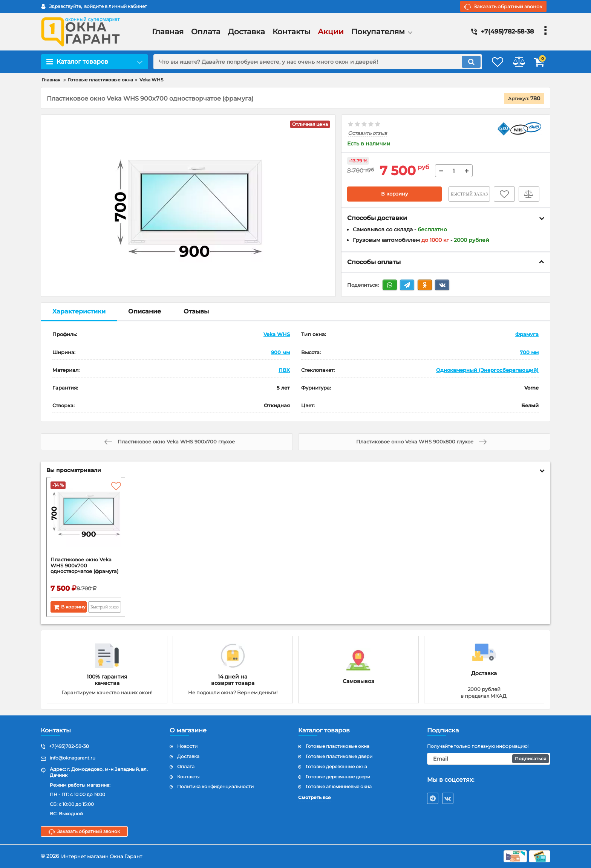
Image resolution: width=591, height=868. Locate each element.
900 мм (280, 352)
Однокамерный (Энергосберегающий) (487, 370)
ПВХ (284, 370)
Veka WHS (277, 335)
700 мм (529, 352)
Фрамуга (527, 335)
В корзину (394, 194)
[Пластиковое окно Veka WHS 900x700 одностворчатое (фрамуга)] (86, 520)
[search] (310, 62)
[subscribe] (489, 759)
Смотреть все (315, 798)
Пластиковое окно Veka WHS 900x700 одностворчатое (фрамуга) (84, 570)
